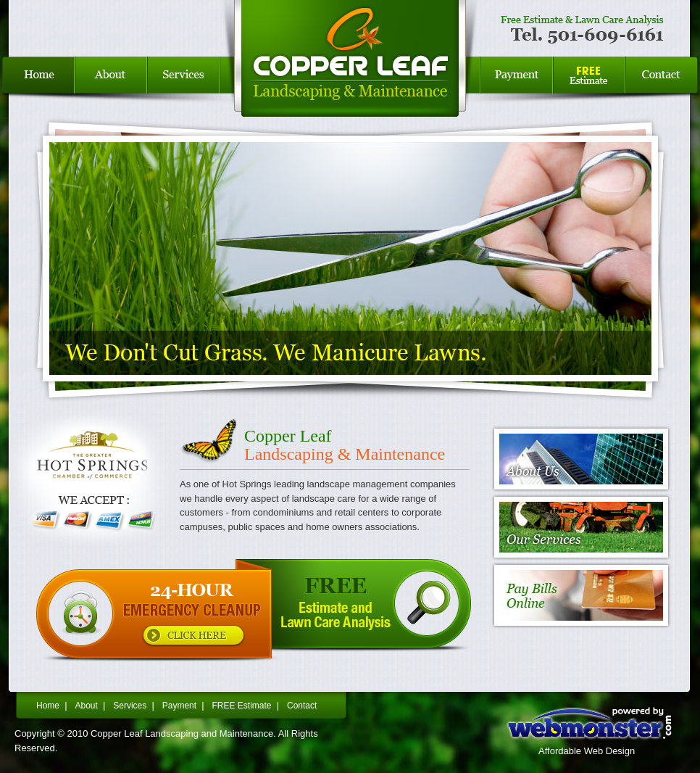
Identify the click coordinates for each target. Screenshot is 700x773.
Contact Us (663, 87)
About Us (111, 87)
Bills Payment (517, 87)
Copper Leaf (350, 87)
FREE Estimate (589, 87)
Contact (302, 706)
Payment (179, 706)
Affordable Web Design (587, 751)
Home (37, 87)
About (86, 706)
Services (183, 87)
